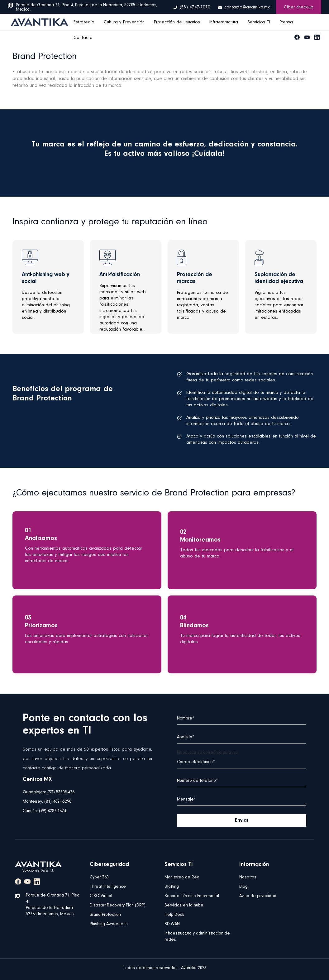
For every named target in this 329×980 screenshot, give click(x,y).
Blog (243, 887)
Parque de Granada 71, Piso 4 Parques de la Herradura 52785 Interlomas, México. (53, 905)
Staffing (172, 887)
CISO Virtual (101, 896)
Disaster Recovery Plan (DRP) (118, 906)
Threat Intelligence (108, 887)
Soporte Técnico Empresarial (192, 896)
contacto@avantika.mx (247, 7)
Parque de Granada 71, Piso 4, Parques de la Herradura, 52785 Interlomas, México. (87, 7)
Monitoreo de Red (182, 877)
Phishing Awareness (109, 924)
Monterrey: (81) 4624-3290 (47, 802)
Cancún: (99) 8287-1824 (44, 811)
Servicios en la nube (184, 906)
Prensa (286, 22)
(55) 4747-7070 (195, 7)
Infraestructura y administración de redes (197, 937)
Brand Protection (105, 915)
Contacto (83, 38)
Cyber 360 (99, 877)
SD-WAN (172, 924)
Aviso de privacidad (258, 896)
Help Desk (174, 915)
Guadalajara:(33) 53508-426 (49, 792)
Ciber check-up (299, 7)
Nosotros (248, 877)
